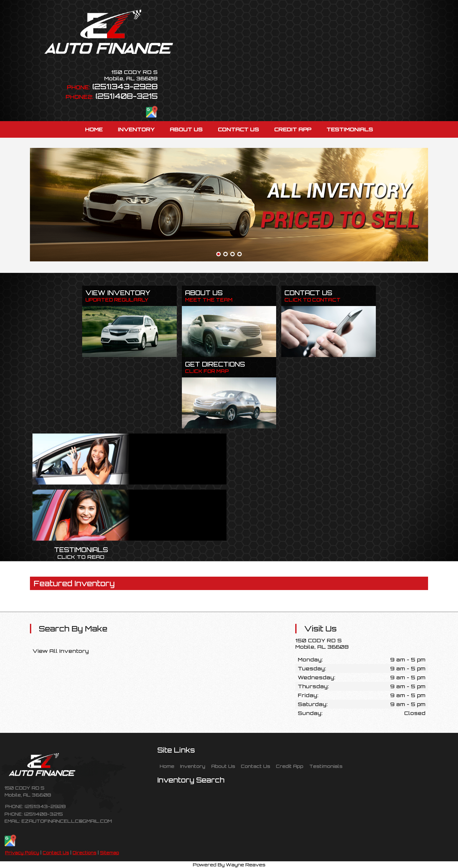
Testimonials (326, 766)
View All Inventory (61, 651)
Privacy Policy (22, 853)
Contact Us (56, 853)
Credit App (290, 766)
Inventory (193, 766)
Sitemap (110, 853)
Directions (85, 853)
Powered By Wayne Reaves (229, 864)
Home (167, 766)
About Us (223, 766)
